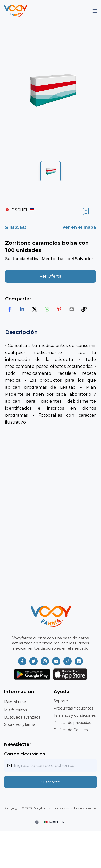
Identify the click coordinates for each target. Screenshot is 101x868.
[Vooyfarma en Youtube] (56, 661)
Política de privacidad (73, 723)
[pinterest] (59, 309)
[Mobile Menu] (95, 11)
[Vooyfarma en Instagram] (45, 661)
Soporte (61, 701)
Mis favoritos (15, 710)
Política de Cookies (71, 730)
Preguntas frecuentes (73, 708)
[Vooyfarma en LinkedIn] (79, 661)
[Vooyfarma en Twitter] (33, 661)
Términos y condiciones (75, 715)
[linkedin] (22, 309)
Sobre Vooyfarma (20, 724)
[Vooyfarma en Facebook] (22, 661)
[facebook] (10, 309)
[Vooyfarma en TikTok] (68, 661)
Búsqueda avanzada (22, 717)
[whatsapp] (47, 309)
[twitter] (35, 309)
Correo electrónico (25, 754)
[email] (72, 309)
